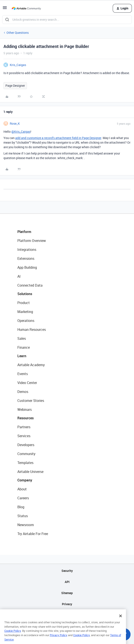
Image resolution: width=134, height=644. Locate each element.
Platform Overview (32, 241)
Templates (25, 463)
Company (25, 480)
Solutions (25, 294)
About (22, 489)
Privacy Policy (59, 641)
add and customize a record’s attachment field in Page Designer (58, 138)
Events (23, 374)
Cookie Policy (13, 637)
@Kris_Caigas (21, 132)
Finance (24, 347)
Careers (23, 498)
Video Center (27, 383)
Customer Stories (31, 401)
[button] (5, 9)
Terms (67, 615)
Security (67, 571)
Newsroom (26, 525)
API (67, 582)
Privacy (67, 604)
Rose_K (15, 123)
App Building (27, 267)
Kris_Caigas (18, 65)
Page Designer (15, 86)
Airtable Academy (31, 365)
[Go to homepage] (26, 8)
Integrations (27, 250)
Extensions (26, 258)
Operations (26, 321)
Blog (21, 507)
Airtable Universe (30, 472)
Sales (22, 338)
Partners (24, 427)
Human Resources (32, 330)
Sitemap (67, 593)
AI (19, 276)
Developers (26, 445)
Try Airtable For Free (33, 534)
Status (23, 516)
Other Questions (18, 33)
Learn (22, 356)
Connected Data (30, 285)
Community (26, 454)
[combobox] (67, 20)
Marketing (25, 312)
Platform (24, 232)
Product (24, 303)
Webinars (25, 410)
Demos (23, 392)
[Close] (121, 622)
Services (24, 436)
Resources (26, 418)
